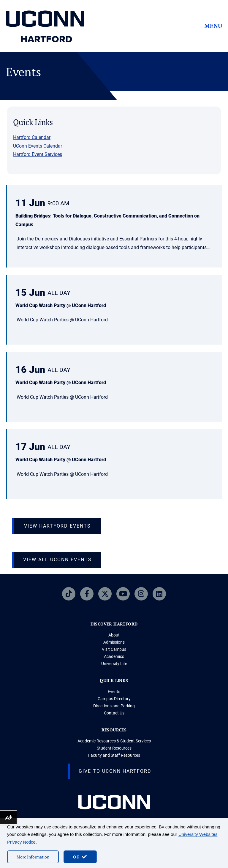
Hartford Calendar (32, 137)
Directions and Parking (114, 706)
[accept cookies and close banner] (80, 857)
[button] (114, 227)
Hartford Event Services (38, 154)
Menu (213, 26)
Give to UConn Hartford (115, 771)
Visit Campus (114, 649)
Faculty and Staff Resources (114, 755)
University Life (114, 664)
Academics (114, 656)
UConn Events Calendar (38, 146)
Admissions (114, 642)
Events (114, 692)
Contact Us (114, 713)
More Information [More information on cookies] (33, 857)
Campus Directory (114, 699)
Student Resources (114, 748)
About (114, 635)
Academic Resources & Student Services (114, 741)
